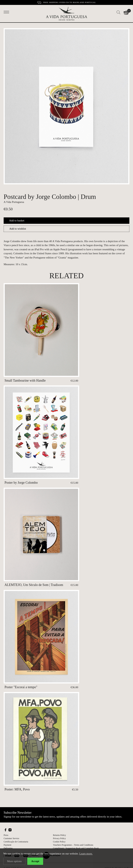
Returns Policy (59, 835)
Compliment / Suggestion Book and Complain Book (76, 848)
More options (14, 862)
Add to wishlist (18, 229)
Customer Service (11, 838)
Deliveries (8, 848)
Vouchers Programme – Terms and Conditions (73, 845)
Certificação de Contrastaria (16, 842)
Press (6, 835)
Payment (7, 845)
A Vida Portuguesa (14, 202)
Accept (35, 862)
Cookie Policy (59, 842)
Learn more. (86, 854)
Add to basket (17, 220)
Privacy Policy (59, 838)
